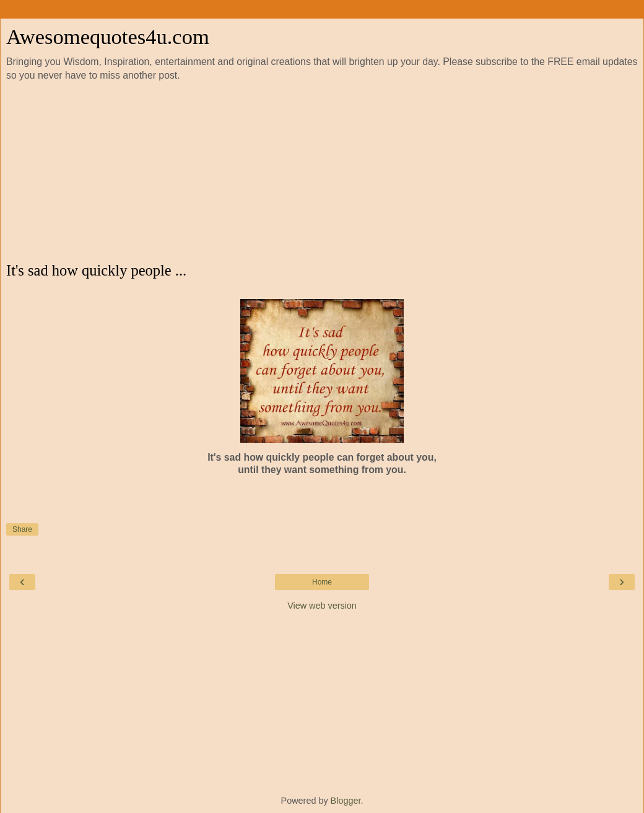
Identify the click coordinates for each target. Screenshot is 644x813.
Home (322, 582)
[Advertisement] (322, 172)
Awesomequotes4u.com (108, 37)
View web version (322, 606)
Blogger (346, 801)
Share (22, 529)
